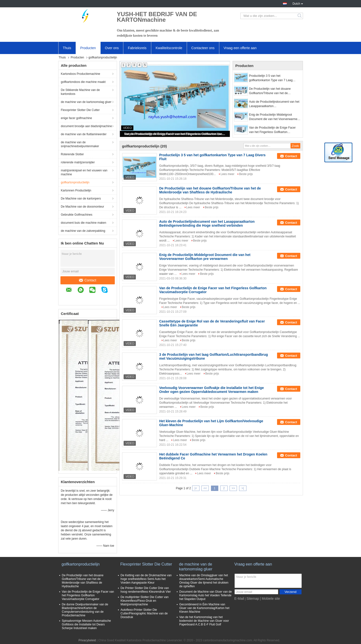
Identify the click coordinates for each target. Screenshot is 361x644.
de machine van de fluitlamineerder (84, 134)
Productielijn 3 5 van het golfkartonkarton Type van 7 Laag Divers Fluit (271, 78)
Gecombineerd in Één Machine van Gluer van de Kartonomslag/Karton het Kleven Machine (204, 608)
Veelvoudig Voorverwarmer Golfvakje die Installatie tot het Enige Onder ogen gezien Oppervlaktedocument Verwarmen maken (212, 390)
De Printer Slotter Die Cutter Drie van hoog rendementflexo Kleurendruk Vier (146, 590)
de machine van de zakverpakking (83, 231)
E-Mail (239, 599)
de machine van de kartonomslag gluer (86, 102)
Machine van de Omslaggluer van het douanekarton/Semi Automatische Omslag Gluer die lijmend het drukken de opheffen (204, 581)
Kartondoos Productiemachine (81, 74)
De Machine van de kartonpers (81, 199)
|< (196, 488)
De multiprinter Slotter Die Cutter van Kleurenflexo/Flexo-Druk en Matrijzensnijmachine (145, 601)
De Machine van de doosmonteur (83, 207)
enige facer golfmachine (76, 118)
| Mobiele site (270, 599)
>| (243, 488)
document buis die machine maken (84, 223)
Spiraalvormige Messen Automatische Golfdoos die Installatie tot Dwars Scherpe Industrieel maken (87, 624)
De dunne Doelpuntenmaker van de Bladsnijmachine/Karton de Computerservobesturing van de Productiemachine (85, 610)
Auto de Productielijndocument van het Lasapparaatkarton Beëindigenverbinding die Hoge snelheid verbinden (274, 104)
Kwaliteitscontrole (169, 48)
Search (300, 16)
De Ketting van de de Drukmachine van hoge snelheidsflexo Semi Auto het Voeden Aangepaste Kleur (146, 579)
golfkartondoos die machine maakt (83, 82)
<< (205, 488)
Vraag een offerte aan (240, 48)
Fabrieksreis (137, 48)
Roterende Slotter (72, 154)
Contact (88, 280)
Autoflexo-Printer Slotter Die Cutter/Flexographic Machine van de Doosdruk (144, 613)
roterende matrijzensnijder (78, 162)
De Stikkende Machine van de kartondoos (80, 92)
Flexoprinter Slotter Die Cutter (80, 110)
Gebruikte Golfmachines (77, 215)
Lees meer (227, 174)
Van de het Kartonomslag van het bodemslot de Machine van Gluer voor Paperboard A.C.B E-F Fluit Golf (204, 621)
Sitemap (253, 599)
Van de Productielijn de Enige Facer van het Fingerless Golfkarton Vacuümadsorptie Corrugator (175, 134)
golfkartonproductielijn (75, 182)
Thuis (67, 48)
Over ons (112, 48)
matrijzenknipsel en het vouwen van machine (84, 172)
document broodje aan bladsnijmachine (87, 126)
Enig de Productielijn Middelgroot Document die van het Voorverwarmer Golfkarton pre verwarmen (274, 117)
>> (233, 488)
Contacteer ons (203, 48)
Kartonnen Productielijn (76, 190)
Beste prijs (246, 174)
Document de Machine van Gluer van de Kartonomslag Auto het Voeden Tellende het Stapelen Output (206, 595)
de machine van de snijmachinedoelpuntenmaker (80, 144)
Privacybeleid (87, 640)
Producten (88, 48)
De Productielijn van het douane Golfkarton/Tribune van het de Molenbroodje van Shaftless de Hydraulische (270, 91)
